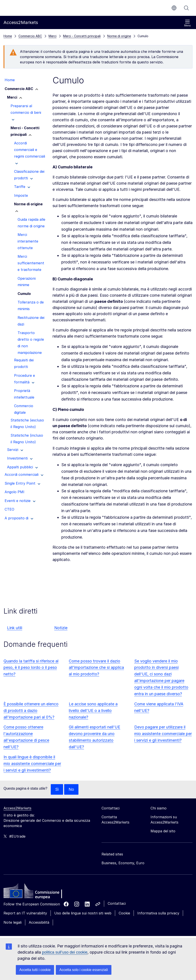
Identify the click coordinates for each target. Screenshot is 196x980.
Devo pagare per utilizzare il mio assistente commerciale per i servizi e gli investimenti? (163, 734)
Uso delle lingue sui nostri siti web (83, 913)
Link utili (15, 628)
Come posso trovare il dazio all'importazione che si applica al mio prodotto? (96, 668)
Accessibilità (39, 922)
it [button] (174, 8)
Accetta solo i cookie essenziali (84, 970)
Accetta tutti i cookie (35, 970)
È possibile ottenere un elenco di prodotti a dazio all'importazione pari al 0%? (31, 711)
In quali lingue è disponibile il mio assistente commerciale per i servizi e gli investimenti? (32, 764)
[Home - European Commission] (35, 892)
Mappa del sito (163, 831)
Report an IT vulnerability (25, 913)
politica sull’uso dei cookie (65, 952)
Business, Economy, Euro (123, 863)
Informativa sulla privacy (158, 913)
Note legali (13, 922)
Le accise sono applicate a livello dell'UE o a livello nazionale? (93, 711)
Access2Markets (17, 808)
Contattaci (117, 903)
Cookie (124, 913)
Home (8, 36)
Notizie (61, 628)
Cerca (186, 8)
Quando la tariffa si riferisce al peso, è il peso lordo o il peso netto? (31, 668)
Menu (187, 23)
